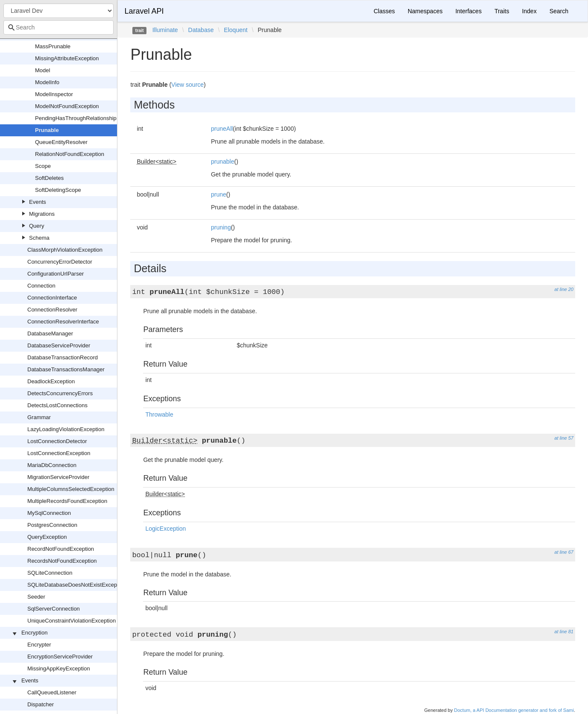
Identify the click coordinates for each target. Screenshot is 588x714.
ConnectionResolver (52, 310)
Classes (384, 11)
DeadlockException (51, 381)
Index (529, 11)
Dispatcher (41, 704)
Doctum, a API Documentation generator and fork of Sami (514, 710)
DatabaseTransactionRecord (63, 357)
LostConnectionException (59, 453)
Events (38, 202)
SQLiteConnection (50, 573)
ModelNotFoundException (67, 106)
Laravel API (144, 11)
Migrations (42, 214)
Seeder (36, 597)
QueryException (47, 537)
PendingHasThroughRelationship (76, 118)
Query (37, 226)
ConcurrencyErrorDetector (60, 262)
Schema (39, 238)
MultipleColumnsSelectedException (71, 489)
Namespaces (425, 11)
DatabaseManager (50, 333)
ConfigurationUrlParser (56, 274)
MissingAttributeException (67, 58)
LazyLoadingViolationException (66, 429)
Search (559, 11)
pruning (221, 227)
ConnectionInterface (52, 298)
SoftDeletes (49, 178)
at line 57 (564, 438)
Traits (502, 11)
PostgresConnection (52, 525)
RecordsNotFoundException (62, 561)
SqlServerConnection (54, 609)
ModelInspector (54, 94)
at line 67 (564, 552)
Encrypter (39, 645)
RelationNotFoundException (70, 154)
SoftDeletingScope (58, 190)
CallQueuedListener (52, 692)
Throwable (159, 414)
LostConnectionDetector (57, 441)
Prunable (47, 130)
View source (187, 85)
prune (219, 194)
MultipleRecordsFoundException (67, 501)
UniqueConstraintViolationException (72, 621)
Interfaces (468, 11)
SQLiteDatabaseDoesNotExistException (77, 585)
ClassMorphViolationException (65, 250)
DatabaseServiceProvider (59, 345)
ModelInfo (47, 82)
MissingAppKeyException (59, 668)
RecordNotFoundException (61, 549)
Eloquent (235, 30)
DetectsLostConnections (57, 405)
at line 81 (564, 632)
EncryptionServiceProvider (60, 657)
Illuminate (165, 30)
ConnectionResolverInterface (63, 322)
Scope (43, 166)
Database (201, 30)
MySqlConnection (49, 513)
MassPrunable (53, 46)
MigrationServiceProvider (58, 477)
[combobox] (59, 27)
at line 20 (564, 289)
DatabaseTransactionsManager (66, 369)
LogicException (165, 529)
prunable (223, 162)
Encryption (34, 633)
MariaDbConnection (52, 465)
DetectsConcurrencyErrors (60, 393)
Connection (41, 286)
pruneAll (222, 129)
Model (42, 70)
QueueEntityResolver (61, 142)
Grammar (39, 417)
